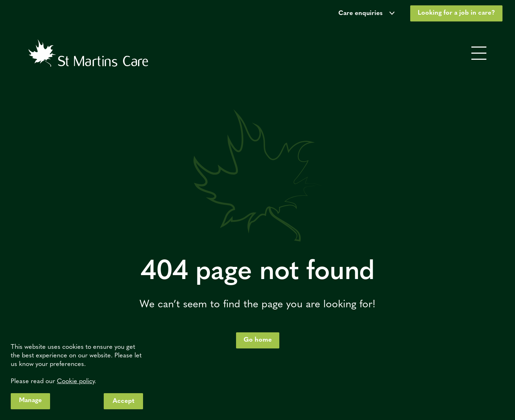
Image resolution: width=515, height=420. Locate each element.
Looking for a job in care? (456, 13)
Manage (30, 401)
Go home (258, 340)
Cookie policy (76, 382)
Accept (124, 401)
